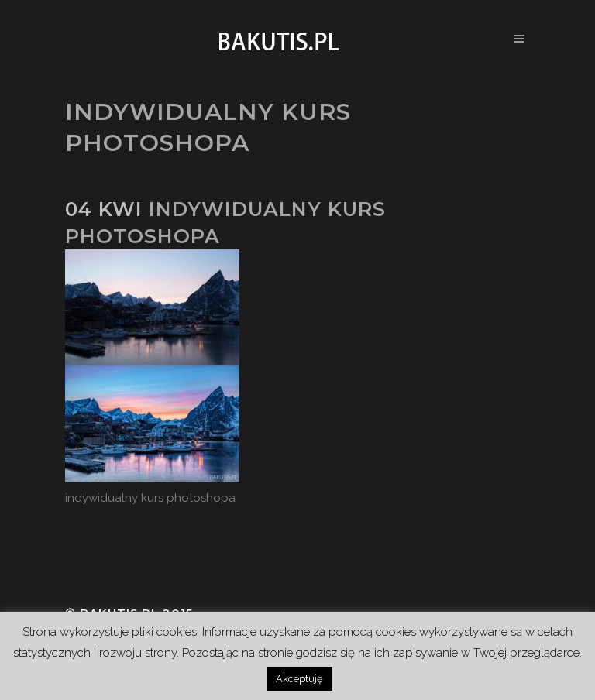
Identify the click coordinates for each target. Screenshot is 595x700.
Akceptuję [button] (299, 679)
